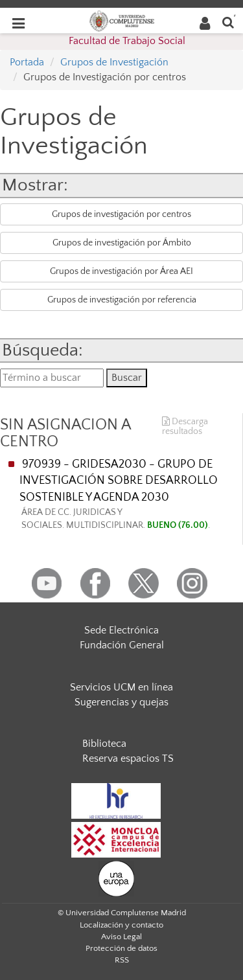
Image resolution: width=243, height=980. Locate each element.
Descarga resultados (185, 427)
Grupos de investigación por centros (121, 214)
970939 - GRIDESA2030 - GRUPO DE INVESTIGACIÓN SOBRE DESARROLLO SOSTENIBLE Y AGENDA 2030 (128, 495)
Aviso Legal (121, 937)
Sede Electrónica (121, 630)
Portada (27, 62)
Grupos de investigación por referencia (122, 300)
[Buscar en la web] (228, 22)
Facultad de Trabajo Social (127, 41)
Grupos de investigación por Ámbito (122, 243)
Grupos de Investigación (114, 62)
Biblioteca (104, 744)
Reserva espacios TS (128, 758)
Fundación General (122, 645)
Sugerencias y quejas (121, 702)
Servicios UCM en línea (121, 687)
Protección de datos (121, 948)
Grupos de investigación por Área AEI (121, 271)
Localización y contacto (121, 925)
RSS (122, 960)
